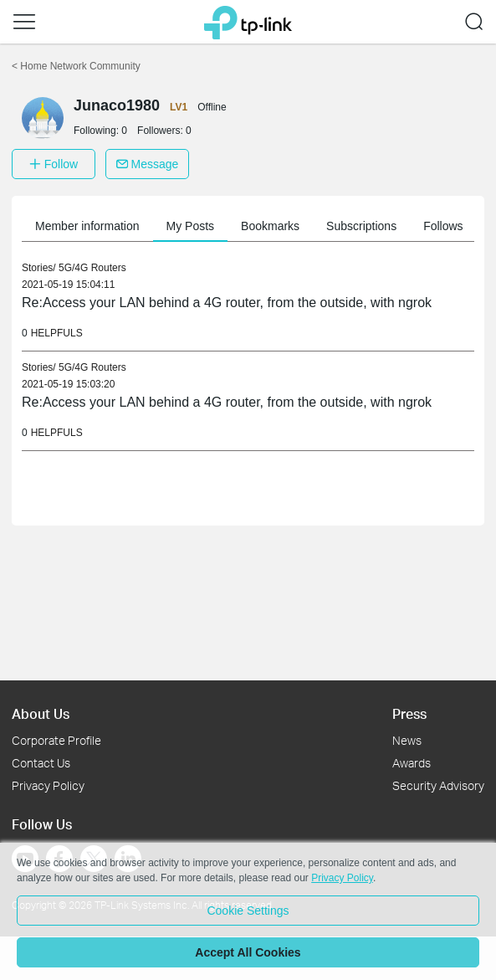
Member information (87, 226)
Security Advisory (438, 785)
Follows (443, 226)
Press (409, 713)
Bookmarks (270, 226)
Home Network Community (76, 66)
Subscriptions (361, 226)
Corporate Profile (56, 740)
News (407, 740)
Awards (412, 763)
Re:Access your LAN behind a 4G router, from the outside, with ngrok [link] (227, 303)
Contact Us (41, 763)
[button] (24, 22)
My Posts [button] (191, 226)
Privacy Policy (48, 785)
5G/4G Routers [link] (92, 268)
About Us (41, 713)
